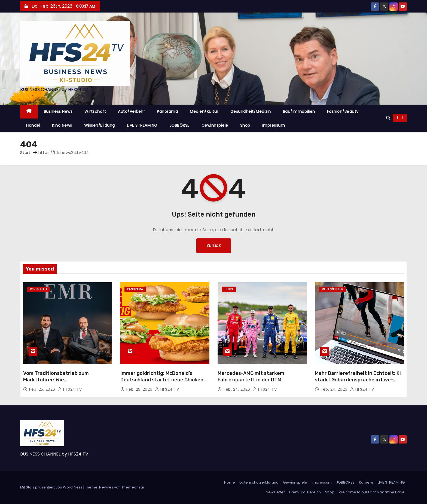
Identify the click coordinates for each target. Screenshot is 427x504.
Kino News (62, 125)
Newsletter (275, 492)
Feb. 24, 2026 (237, 389)
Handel (33, 125)
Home (230, 482)
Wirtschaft (95, 111)
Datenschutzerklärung (259, 482)
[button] (388, 118)
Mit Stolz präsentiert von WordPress (52, 487)
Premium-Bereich (305, 492)
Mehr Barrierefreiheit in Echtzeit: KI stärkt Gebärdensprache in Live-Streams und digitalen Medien (358, 380)
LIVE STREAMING (142, 125)
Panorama (167, 111)
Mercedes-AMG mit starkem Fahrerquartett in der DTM (251, 377)
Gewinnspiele (215, 125)
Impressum (274, 125)
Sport (229, 289)
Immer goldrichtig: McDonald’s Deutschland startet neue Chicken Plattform (162, 380)
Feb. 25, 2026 (43, 389)
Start (25, 152)
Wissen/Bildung (100, 125)
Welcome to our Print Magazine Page (372, 492)
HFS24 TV (70, 389)
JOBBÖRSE (179, 125)
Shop (245, 125)
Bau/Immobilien (299, 111)
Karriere (366, 482)
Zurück (214, 246)
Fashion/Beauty (343, 111)
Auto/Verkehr (131, 111)
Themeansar (133, 487)
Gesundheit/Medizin (251, 111)
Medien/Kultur (204, 111)
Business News (58, 111)
